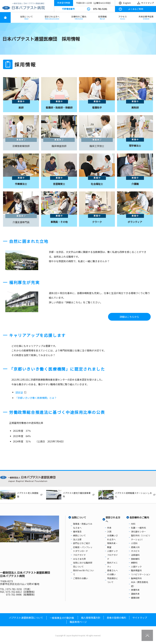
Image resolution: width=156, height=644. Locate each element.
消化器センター (138, 532)
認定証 (19, 392)
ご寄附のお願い (81, 578)
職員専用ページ (78, 622)
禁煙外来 (135, 590)
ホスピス (135, 551)
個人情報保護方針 (91, 618)
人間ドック (112, 551)
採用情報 (102, 18)
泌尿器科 (135, 555)
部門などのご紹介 (82, 543)
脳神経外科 (136, 578)
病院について (79, 535)
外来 (109, 528)
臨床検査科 (136, 570)
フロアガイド (79, 555)
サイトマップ (147, 3)
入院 (109, 532)
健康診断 (135, 598)
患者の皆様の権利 (116, 618)
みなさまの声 (79, 559)
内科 (133, 524)
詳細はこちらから (129, 317)
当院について (26, 18)
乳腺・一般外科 (138, 528)
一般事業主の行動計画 (62, 618)
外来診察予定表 (146, 18)
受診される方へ (52, 18)
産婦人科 (135, 547)
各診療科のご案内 (139, 517)
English (127, 3)
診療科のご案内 (79, 18)
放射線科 (135, 559)
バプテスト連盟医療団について (26, 618)
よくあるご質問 (136, 9)
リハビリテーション (141, 574)
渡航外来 (135, 594)
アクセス (123, 18)
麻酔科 (134, 563)
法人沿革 (77, 539)
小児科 (134, 543)
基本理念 (77, 532)
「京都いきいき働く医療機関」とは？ (36, 398)
